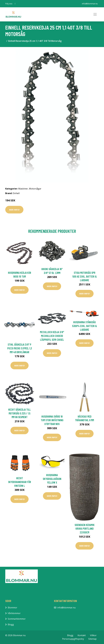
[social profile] (15, 4)
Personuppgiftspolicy (73, 639)
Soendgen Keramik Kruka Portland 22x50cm (85, 529)
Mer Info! (14, 210)
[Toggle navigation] (95, 14)
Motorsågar (35, 189)
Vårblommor (14, 613)
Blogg (11, 624)
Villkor (93, 635)
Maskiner (23, 189)
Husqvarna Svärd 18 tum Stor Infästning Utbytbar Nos (52, 420)
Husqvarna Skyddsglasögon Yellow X (52, 479)
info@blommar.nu (90, 4)
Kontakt (82, 635)
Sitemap (92, 639)
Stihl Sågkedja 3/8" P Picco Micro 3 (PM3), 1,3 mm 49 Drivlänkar (20, 348)
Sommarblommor (17, 619)
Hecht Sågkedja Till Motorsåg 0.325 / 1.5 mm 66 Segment (19, 413)
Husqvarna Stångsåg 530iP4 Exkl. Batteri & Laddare (84, 326)
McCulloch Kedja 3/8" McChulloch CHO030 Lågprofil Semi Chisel (52, 336)
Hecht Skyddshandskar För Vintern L (20, 482)
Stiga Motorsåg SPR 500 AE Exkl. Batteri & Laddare (85, 276)
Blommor (12, 608)
